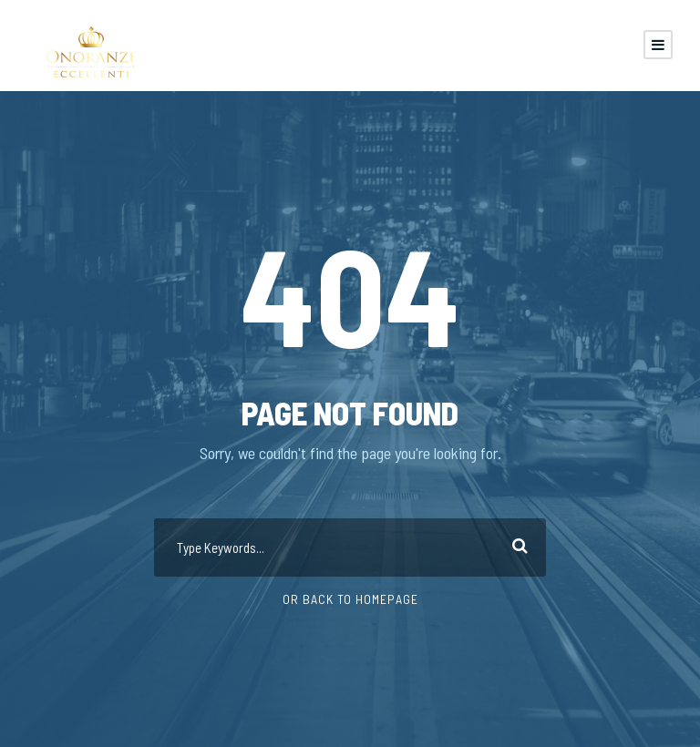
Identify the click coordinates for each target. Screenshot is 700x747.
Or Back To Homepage (350, 599)
